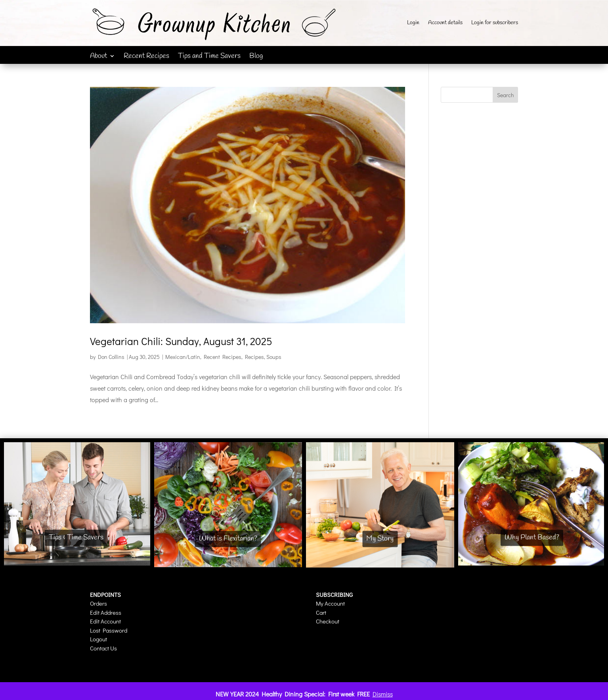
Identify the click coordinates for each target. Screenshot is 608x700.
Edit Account (105, 621)
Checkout (328, 621)
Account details (445, 23)
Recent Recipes (146, 57)
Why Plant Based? (532, 537)
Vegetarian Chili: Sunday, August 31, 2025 (181, 341)
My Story (380, 539)
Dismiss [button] (383, 694)
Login (413, 23)
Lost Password (109, 630)
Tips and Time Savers (209, 57)
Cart (321, 612)
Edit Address (106, 612)
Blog (256, 57)
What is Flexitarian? (228, 539)
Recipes (254, 357)
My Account (330, 603)
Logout (98, 639)
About (98, 57)
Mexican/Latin (183, 357)
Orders (98, 603)
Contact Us (103, 648)
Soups (274, 357)
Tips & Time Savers (76, 537)
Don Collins (111, 357)
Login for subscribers (495, 23)
